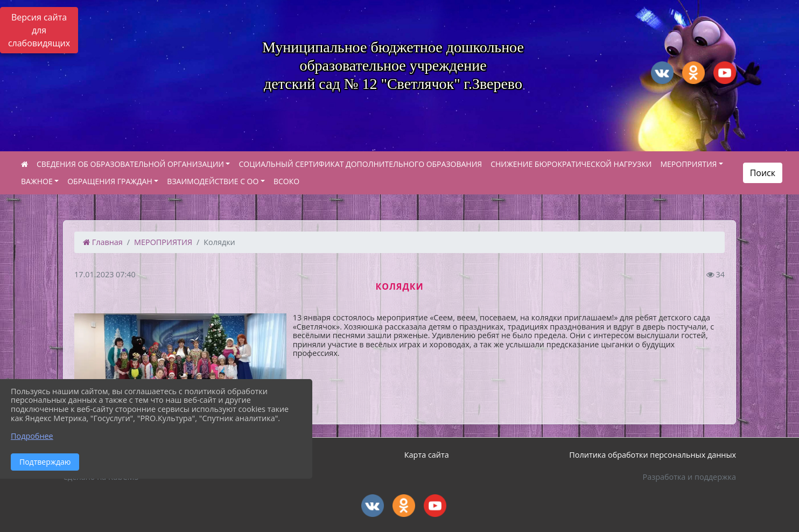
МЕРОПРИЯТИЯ (688, 164)
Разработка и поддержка (689, 477)
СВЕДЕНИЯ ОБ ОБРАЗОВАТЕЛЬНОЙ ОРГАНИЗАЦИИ (130, 164)
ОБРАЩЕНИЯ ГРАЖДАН (110, 181)
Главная (103, 242)
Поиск (763, 173)
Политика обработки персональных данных (653, 455)
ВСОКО (286, 181)
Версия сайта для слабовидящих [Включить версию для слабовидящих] (39, 30)
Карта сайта (427, 455)
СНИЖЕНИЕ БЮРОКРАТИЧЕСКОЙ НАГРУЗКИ (571, 164)
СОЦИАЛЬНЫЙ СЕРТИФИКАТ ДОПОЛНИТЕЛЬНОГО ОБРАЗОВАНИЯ (360, 164)
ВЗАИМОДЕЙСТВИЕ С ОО (213, 181)
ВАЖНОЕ (37, 181)
